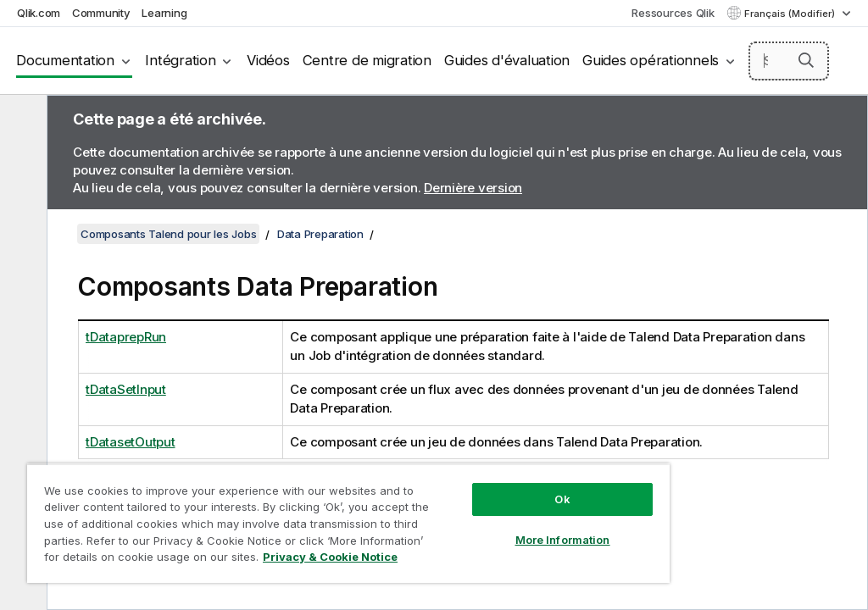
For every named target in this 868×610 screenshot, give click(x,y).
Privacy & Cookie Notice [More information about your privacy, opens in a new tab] (330, 557)
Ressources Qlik (673, 13)
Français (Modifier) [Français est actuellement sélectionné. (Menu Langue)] (791, 14)
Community (101, 13)
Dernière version (473, 188)
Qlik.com (39, 13)
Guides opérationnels (651, 60)
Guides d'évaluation (507, 60)
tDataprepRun (126, 337)
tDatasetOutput (131, 442)
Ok (562, 499)
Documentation (65, 60)
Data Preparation (320, 234)
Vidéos (268, 60)
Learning (164, 13)
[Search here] (789, 61)
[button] (806, 60)
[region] (348, 523)
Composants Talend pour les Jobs (168, 234)
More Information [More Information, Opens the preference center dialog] (563, 540)
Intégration (180, 60)
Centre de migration (367, 60)
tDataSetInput (126, 389)
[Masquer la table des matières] (21, 121)
